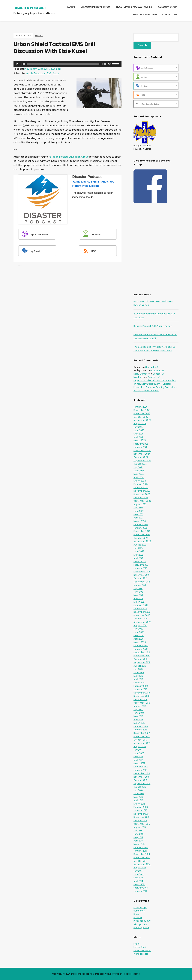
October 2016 (140, 780)
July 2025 (138, 427)
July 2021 (138, 588)
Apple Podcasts (36, 73)
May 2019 (138, 676)
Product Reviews (142, 921)
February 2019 (141, 686)
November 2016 (142, 777)
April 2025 (138, 437)
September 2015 (142, 824)
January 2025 (140, 447)
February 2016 (141, 807)
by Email (30, 251)
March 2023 (140, 521)
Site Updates (140, 924)
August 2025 (140, 424)
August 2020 (140, 625)
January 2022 (140, 568)
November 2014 (142, 858)
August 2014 (140, 868)
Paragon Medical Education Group (69, 157)
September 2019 (142, 662)
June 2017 (139, 753)
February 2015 (141, 847)
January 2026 (141, 407)
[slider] (63, 64)
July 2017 (138, 750)
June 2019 (139, 672)
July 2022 (138, 548)
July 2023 (138, 508)
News (136, 914)
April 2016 (138, 800)
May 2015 (138, 837)
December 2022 (142, 531)
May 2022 (138, 555)
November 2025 (142, 413)
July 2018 (138, 710)
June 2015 (139, 834)
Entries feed (140, 947)
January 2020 (141, 649)
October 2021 (140, 578)
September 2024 (142, 461)
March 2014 (139, 884)
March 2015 (139, 844)
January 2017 (140, 770)
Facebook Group (167, 7)
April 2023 (138, 518)
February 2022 (141, 565)
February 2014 (141, 888)
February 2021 (141, 605)
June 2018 (139, 713)
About (71, 7)
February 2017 (141, 767)
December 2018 (142, 693)
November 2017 (142, 736)
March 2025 (140, 440)
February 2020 (141, 646)
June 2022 (139, 551)
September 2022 (142, 541)
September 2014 (142, 864)
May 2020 (139, 636)
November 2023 (142, 494)
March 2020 (140, 642)
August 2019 (140, 666)
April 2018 (138, 720)
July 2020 (138, 629)
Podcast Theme (131, 974)
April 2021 (138, 599)
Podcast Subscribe (145, 14)
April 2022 (138, 558)
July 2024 (138, 467)
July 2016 (138, 790)
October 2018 (140, 700)
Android (90, 234)
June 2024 (139, 471)
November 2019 (142, 656)
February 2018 (141, 726)
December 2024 (142, 451)
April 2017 (138, 760)
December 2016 (142, 773)
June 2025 (139, 430)
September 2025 (142, 420)
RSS (49, 73)
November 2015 (141, 817)
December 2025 (142, 410)
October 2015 (140, 821)
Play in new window (36, 69)
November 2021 (141, 575)
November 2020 (142, 615)
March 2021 (139, 602)
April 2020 (139, 639)
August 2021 (140, 585)
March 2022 (140, 562)
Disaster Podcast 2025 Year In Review (153, 326)
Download (55, 69)
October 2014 (141, 861)
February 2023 (141, 524)
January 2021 (140, 609)
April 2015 (138, 841)
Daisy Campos (141, 374)
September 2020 (142, 622)
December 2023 (142, 491)
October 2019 (140, 659)
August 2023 (140, 504)
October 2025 (141, 417)
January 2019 (140, 689)
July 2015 (138, 831)
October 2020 (141, 619)
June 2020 (139, 632)
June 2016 (139, 794)
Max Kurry (139, 377)
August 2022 (140, 545)
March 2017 (139, 763)
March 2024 (140, 481)
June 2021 (139, 592)
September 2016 (142, 783)
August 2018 (140, 706)
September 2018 (142, 703)
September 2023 (142, 501)
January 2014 (140, 891)
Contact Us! (170, 14)
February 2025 (141, 444)
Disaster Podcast (30, 8)
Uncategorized (141, 928)
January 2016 (140, 810)
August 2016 (140, 787)
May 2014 (138, 878)
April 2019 (138, 679)
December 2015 (142, 814)
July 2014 (138, 871)
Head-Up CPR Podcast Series (134, 7)
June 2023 (139, 511)
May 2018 (138, 716)
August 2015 (140, 827)
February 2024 (141, 484)
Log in (136, 944)
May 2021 (138, 595)
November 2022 (142, 535)
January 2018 (140, 730)
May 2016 (138, 797)
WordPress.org (141, 954)
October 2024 (141, 457)
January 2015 (140, 851)
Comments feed (142, 951)
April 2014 (138, 881)
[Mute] (109, 64)
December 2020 (142, 612)
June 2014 (139, 874)
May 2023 (138, 514)
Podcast (39, 36)
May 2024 (139, 474)
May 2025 (138, 434)
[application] (67, 64)
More (56, 73)
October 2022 (141, 538)
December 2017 (142, 733)
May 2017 (138, 757)
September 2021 (142, 582)
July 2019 (138, 669)
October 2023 (141, 498)
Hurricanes (139, 911)
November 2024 (142, 454)
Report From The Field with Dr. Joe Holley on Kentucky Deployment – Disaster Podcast (155, 384)
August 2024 (140, 464)
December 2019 (142, 652)
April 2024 (139, 477)
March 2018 (139, 723)
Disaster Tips (140, 907)
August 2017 (140, 747)
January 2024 (141, 488)
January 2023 (140, 528)
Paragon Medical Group (96, 7)
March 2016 (139, 804)
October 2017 (140, 740)
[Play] (17, 64)
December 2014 (142, 854)
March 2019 (139, 683)
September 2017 (142, 743)
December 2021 (142, 572)
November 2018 (142, 696)
